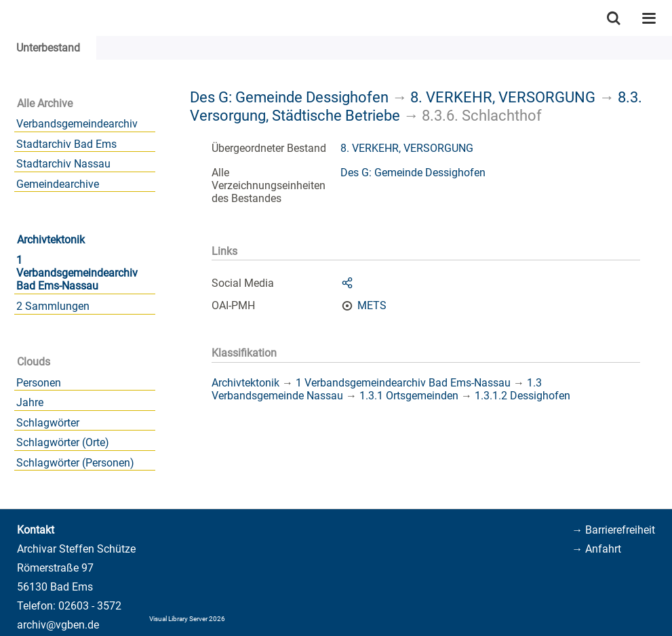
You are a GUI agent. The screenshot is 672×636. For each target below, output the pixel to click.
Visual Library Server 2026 (187, 619)
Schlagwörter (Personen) (75, 463)
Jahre (30, 402)
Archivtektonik (51, 240)
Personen (39, 383)
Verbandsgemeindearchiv (77, 124)
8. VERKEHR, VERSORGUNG (503, 97)
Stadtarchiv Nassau (63, 164)
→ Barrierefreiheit (613, 530)
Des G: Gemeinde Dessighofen (289, 97)
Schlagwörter (48, 423)
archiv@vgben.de (58, 625)
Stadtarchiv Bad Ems (66, 144)
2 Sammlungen (53, 306)
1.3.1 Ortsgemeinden (409, 396)
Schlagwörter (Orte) (63, 442)
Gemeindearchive (58, 184)
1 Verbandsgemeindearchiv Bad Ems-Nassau (77, 273)
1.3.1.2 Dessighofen (522, 396)
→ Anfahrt (596, 549)
